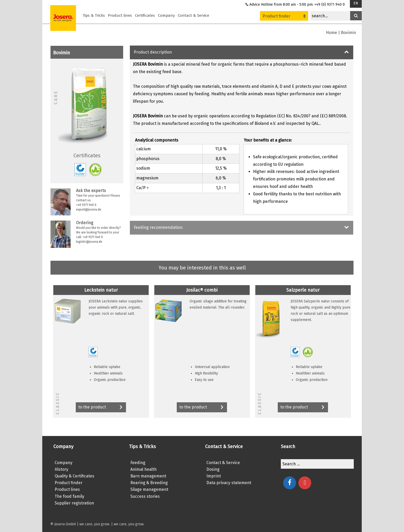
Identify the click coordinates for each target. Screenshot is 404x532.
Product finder (284, 16)
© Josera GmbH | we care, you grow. (80, 524)
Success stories (145, 496)
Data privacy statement (229, 483)
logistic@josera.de (89, 242)
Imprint (214, 476)
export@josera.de (89, 210)
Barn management (148, 476)
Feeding (138, 463)
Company (166, 15)
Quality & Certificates (74, 476)
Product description (153, 52)
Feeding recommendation (158, 227)
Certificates (145, 15)
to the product (101, 408)
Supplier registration (74, 503)
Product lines (120, 15)
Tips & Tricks (94, 15)
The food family (69, 496)
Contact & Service (193, 15)
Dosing (213, 469)
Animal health (144, 469)
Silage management (149, 489)
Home (331, 33)
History (61, 469)
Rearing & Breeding (149, 483)
